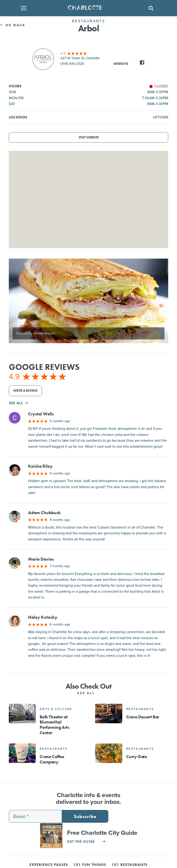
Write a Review (25, 391)
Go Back (13, 25)
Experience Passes (49, 865)
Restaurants (140, 709)
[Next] (161, 301)
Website (121, 64)
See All (88, 693)
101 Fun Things (90, 865)
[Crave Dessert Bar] (109, 713)
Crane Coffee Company (52, 759)
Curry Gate (137, 757)
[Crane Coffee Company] (22, 753)
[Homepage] (87, 8)
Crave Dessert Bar (143, 717)
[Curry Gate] (109, 753)
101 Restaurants (130, 865)
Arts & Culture (56, 709)
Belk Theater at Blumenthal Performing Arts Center (54, 725)
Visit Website (89, 137)
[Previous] (16, 301)
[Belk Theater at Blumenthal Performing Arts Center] (22, 713)
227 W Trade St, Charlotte (80, 58)
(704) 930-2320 (72, 64)
